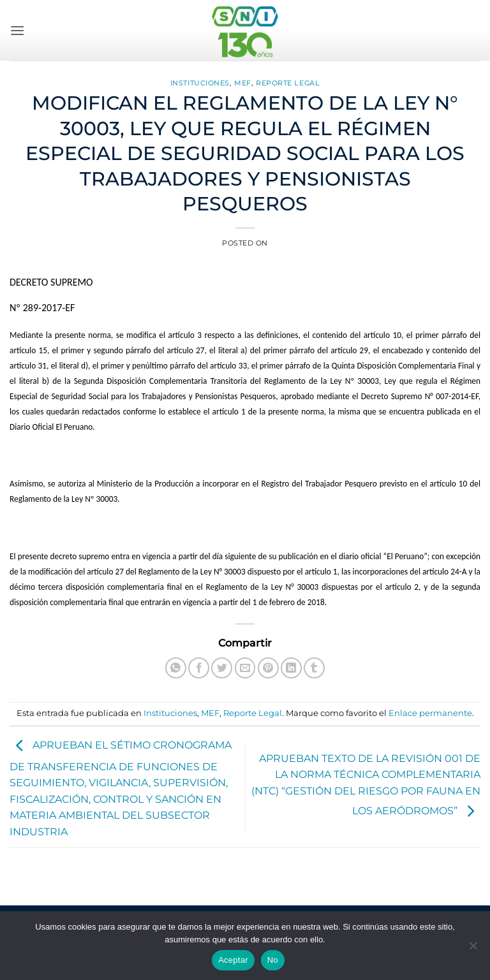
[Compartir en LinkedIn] (291, 668)
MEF (243, 83)
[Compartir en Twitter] (222, 668)
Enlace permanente (430, 713)
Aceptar (233, 960)
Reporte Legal (288, 83)
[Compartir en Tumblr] (314, 668)
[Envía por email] (245, 668)
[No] (473, 949)
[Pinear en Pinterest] (268, 668)
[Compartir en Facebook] (199, 668)
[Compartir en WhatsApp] (176, 668)
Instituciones (200, 83)
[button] (17, 30)
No (273, 960)
